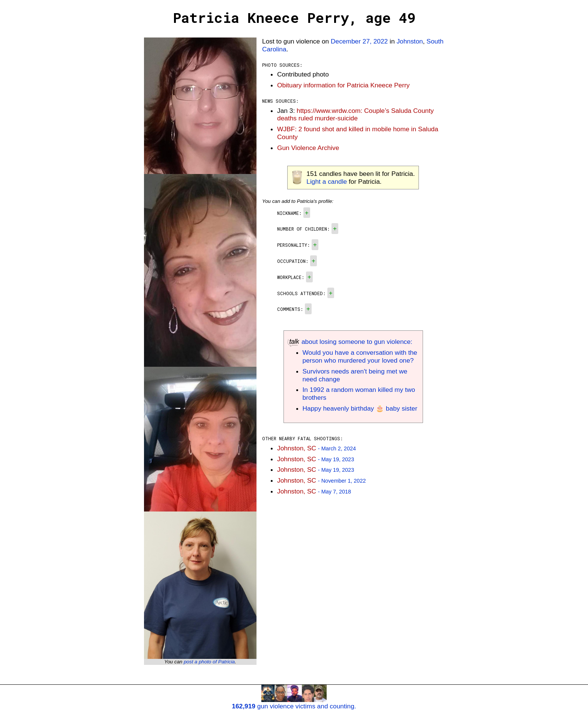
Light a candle (327, 181)
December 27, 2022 (359, 41)
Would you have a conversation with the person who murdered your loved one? (360, 356)
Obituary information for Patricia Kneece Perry (343, 85)
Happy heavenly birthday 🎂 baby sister (360, 408)
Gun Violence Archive (308, 148)
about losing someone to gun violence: (350, 342)
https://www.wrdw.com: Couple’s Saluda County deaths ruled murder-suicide (355, 115)
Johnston (409, 41)
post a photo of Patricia (209, 662)
